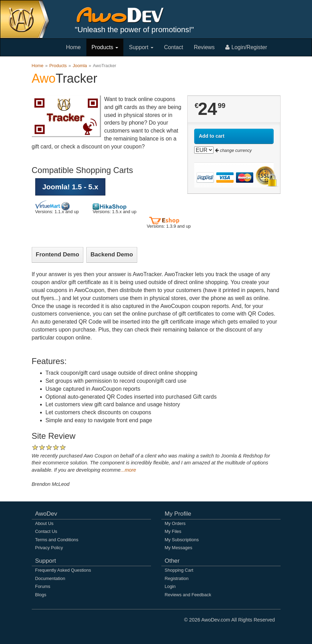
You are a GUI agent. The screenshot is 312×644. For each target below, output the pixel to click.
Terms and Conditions (57, 540)
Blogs (41, 595)
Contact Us (46, 531)
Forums (43, 586)
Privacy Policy (49, 548)
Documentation (50, 578)
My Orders (175, 523)
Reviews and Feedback (188, 595)
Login (170, 586)
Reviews (204, 47)
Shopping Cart (179, 570)
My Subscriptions (182, 540)
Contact (174, 47)
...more (128, 470)
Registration (177, 578)
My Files (173, 531)
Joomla (80, 66)
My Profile (178, 514)
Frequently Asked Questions (63, 570)
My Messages (179, 548)
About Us (44, 523)
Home (73, 47)
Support (141, 47)
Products (105, 47)
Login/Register (246, 47)
